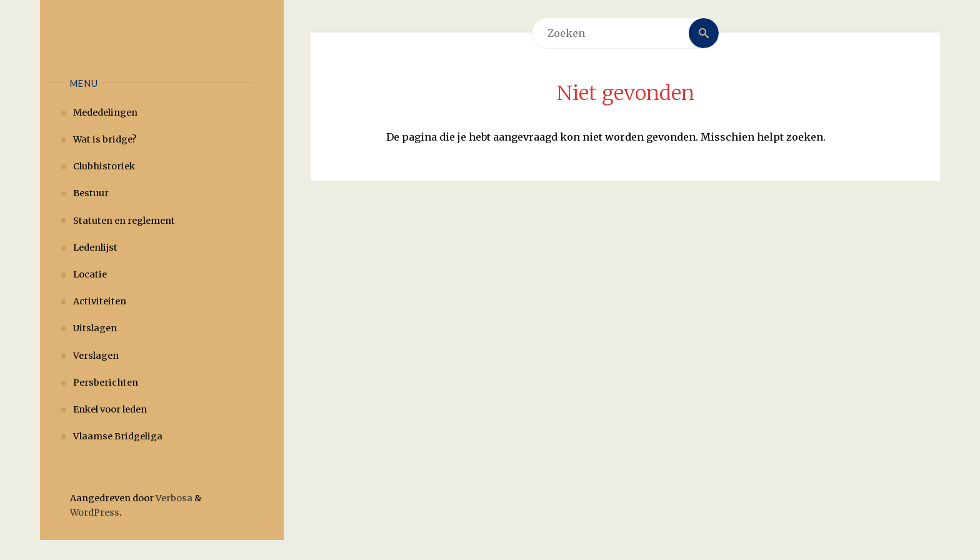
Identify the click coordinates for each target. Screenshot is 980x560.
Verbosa (173, 498)
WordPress (95, 512)
